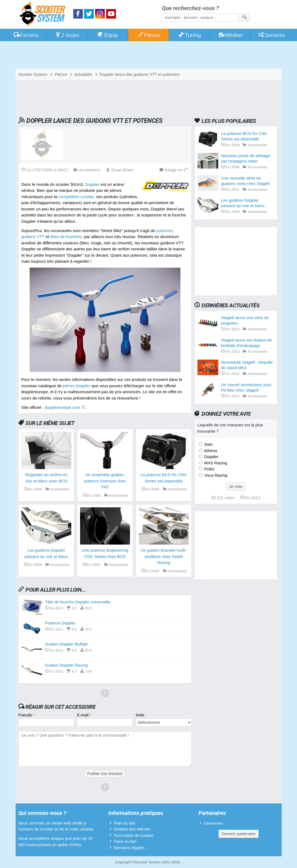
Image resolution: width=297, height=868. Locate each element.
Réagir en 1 (174, 170)
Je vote (236, 486)
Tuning (189, 35)
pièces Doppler (77, 386)
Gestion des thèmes (132, 829)
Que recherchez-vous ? (190, 8)
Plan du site (125, 823)
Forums (26, 35)
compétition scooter (76, 197)
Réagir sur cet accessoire (60, 707)
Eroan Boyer (120, 170)
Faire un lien (125, 841)
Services (271, 35)
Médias (230, 35)
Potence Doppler (60, 623)
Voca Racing (215, 475)
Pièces (148, 35)
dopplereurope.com (62, 407)
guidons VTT (33, 237)
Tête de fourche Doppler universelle (78, 602)
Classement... (215, 823)
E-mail (84, 715)
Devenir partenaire (238, 834)
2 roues (67, 35)
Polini (209, 469)
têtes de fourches (66, 237)
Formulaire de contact (134, 835)
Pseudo (27, 715)
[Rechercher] (244, 18)
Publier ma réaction (105, 773)
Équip (108, 35)
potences (165, 231)
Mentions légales (129, 848)
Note (140, 715)
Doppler (92, 184)
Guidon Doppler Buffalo (66, 644)
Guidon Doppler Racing (66, 665)
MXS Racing (215, 463)
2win (208, 444)
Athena (210, 451)
